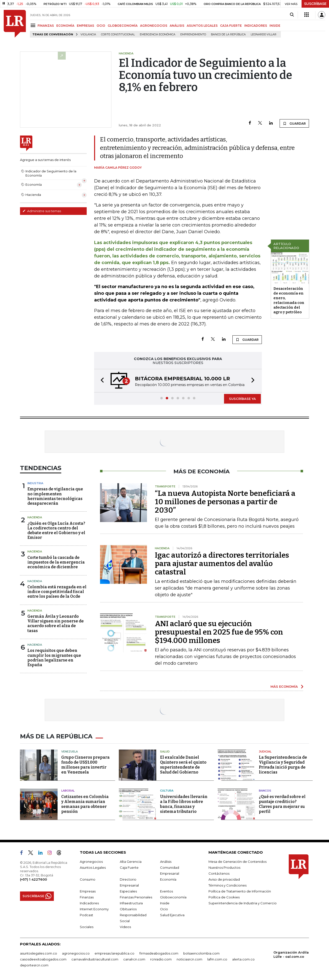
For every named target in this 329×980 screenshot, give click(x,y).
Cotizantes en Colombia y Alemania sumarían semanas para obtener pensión (85, 804)
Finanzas (87, 897)
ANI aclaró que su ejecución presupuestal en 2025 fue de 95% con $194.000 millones (219, 632)
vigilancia (88, 34)
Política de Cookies (224, 897)
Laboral (68, 791)
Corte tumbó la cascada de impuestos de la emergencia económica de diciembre (56, 562)
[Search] (292, 15)
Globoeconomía (173, 897)
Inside (165, 903)
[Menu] (34, 25)
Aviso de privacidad (224, 879)
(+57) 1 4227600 (33, 879)
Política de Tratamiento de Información (240, 891)
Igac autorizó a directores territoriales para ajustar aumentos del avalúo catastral (222, 564)
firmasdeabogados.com (159, 953)
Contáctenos (219, 873)
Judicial (265, 752)
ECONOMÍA (65, 26)
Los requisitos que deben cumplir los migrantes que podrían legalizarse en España (54, 658)
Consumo (88, 879)
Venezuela (70, 752)
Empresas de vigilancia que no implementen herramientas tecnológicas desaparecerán (55, 496)
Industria (35, 483)
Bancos (265, 791)
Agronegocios (91, 862)
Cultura (167, 791)
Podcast (86, 915)
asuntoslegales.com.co (39, 953)
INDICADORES (256, 26)
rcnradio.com (161, 959)
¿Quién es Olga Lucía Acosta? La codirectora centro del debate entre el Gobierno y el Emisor (56, 531)
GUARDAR (294, 123)
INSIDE (275, 26)
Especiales (128, 891)
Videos (125, 927)
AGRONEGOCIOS (154, 26)
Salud (165, 752)
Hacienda (35, 517)
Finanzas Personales (136, 897)
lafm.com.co (217, 959)
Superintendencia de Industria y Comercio (243, 903)
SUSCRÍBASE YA (242, 399)
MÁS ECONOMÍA (284, 686)
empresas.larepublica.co (114, 953)
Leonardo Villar (264, 34)
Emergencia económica (158, 34)
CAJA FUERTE (231, 26)
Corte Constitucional (118, 34)
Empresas (88, 891)
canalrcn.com (134, 959)
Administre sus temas (42, 211)
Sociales (87, 927)
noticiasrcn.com (189, 959)
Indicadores (89, 903)
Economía (168, 879)
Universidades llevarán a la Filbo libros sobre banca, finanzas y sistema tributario (184, 804)
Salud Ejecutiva (172, 915)
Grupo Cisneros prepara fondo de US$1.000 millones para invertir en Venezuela (85, 765)
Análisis (166, 862)
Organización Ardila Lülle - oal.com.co (291, 954)
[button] (101, 381)
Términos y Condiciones (227, 885)
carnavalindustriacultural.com (95, 959)
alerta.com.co (243, 959)
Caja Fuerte (129, 867)
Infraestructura (131, 903)
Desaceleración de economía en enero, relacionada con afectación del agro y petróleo (289, 300)
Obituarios (128, 909)
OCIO (101, 26)
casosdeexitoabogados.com (43, 959)
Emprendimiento (193, 34)
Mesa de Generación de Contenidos (237, 862)
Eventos (166, 891)
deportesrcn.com (34, 965)
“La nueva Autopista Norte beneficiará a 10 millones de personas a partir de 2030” (225, 502)
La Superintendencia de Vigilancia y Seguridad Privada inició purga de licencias (283, 765)
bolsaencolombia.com (201, 953)
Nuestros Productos (224, 867)
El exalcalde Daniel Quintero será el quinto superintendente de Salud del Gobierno (183, 765)
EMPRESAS (85, 26)
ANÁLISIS (177, 26)
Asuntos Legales (93, 867)
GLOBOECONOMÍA (123, 26)
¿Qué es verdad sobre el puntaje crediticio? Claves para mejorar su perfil (282, 804)
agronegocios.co (76, 953)
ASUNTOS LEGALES (202, 26)
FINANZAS (46, 26)
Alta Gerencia (131, 862)
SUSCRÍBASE (315, 4)
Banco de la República (228, 34)
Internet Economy (94, 909)
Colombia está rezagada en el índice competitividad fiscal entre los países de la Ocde (57, 592)
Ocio (164, 909)
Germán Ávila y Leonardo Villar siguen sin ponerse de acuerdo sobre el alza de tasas (56, 624)
